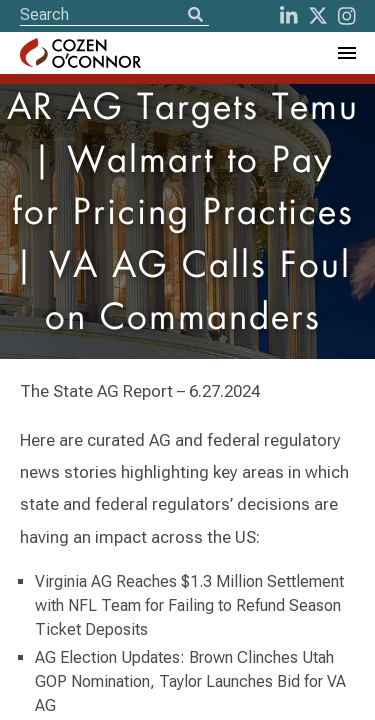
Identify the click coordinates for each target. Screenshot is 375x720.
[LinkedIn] (289, 16)
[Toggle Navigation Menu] (346, 53)
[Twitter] (318, 16)
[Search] (195, 16)
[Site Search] (114, 14)
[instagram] (347, 16)
